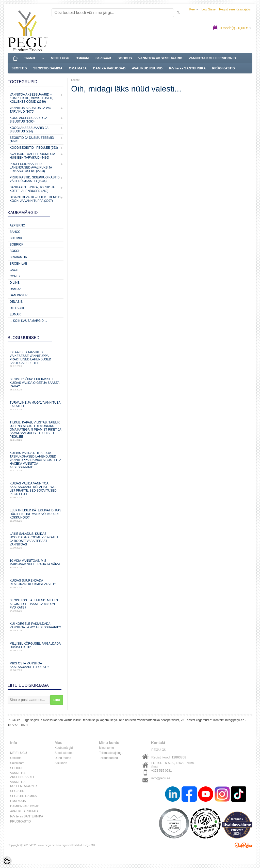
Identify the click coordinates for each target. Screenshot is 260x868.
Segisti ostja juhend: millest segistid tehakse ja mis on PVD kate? (36, 605)
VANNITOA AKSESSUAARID (160, 58)
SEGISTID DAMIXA (48, 68)
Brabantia (18, 257)
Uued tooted (63, 758)
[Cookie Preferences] (7, 861)
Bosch (15, 251)
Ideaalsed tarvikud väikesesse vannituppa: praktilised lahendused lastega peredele (36, 359)
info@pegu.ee (161, 778)
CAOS (14, 270)
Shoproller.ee (243, 845)
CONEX (15, 276)
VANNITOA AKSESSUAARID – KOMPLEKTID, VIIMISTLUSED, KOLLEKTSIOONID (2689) (31, 98)
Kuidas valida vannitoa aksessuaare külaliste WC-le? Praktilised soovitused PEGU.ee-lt (36, 490)
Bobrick (17, 245)
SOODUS (125, 58)
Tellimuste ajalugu (111, 753)
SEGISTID (19, 68)
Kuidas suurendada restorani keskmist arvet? (36, 584)
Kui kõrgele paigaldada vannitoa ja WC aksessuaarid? (36, 627)
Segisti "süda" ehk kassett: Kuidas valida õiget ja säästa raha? (36, 384)
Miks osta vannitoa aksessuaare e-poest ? (36, 667)
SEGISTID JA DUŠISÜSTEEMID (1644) (32, 140)
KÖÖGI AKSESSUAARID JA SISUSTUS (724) (29, 130)
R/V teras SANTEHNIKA (187, 68)
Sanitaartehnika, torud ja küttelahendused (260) (32, 189)
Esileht (75, 80)
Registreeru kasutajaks (235, 9)
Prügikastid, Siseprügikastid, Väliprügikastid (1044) (35, 179)
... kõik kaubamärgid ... (28, 321)
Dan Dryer (19, 295)
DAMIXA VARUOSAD (109, 68)
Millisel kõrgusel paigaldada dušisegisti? (36, 647)
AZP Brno (17, 225)
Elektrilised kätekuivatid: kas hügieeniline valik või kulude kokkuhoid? (36, 515)
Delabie (16, 302)
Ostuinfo (82, 58)
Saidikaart (103, 58)
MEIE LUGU (60, 58)
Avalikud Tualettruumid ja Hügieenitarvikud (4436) (32, 156)
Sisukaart (61, 763)
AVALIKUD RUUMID (147, 68)
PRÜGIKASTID (223, 68)
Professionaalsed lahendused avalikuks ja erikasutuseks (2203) (31, 167)
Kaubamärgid (64, 748)
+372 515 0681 (161, 771)
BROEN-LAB (18, 264)
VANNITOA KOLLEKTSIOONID (212, 58)
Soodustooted (64, 753)
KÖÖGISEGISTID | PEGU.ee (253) (34, 148)
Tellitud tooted (108, 758)
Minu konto (107, 748)
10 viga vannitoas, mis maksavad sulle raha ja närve (36, 564)
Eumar (15, 314)
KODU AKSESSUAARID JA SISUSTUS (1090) (28, 120)
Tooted (29, 58)
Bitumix (16, 238)
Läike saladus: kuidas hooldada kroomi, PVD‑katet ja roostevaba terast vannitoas (36, 540)
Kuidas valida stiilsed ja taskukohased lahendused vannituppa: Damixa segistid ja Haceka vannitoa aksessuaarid (36, 461)
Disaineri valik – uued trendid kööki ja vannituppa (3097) (35, 199)
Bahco (15, 232)
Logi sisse (209, 9)
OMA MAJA (78, 68)
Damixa (15, 289)
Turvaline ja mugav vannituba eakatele (36, 406)
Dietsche (17, 308)
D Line (15, 283)
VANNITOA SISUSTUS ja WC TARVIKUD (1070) (30, 110)
